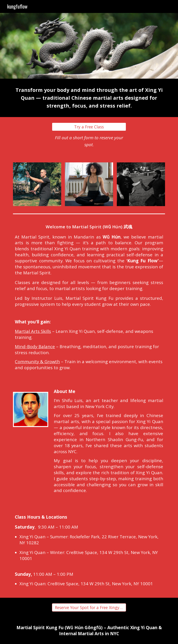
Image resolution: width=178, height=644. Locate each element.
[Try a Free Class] (89, 127)
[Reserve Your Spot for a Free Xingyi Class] (89, 608)
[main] (89, 98)
